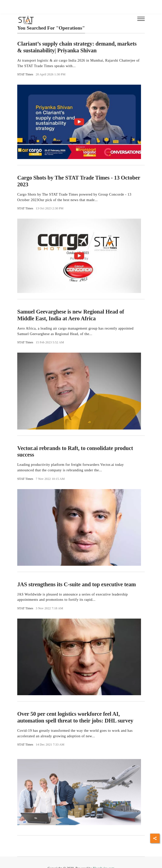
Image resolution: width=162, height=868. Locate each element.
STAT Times (25, 74)
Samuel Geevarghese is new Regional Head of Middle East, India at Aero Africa (71, 315)
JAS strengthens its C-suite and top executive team (76, 584)
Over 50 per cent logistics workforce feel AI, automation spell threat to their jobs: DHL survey (75, 717)
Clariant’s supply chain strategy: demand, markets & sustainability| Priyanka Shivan (77, 47)
